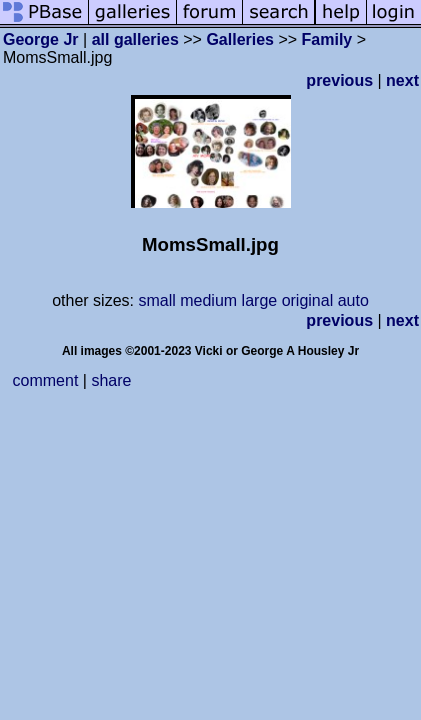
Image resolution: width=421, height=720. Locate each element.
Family (327, 39)
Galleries (240, 39)
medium (208, 300)
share (111, 380)
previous (339, 80)
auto (353, 300)
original (308, 300)
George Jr (41, 39)
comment (46, 380)
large (260, 300)
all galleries (135, 39)
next (402, 80)
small (156, 300)
